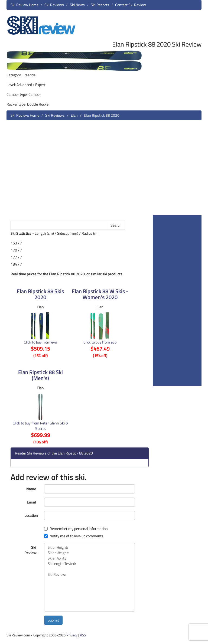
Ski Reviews (54, 5)
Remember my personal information (76, 529)
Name (31, 489)
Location (31, 515)
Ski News (77, 5)
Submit (53, 620)
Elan (74, 115)
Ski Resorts (100, 5)
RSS (83, 635)
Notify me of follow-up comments (74, 536)
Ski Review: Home (25, 115)
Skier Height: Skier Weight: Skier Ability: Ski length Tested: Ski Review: (90, 577)
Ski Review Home (25, 5)
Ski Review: (31, 550)
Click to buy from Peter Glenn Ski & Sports (40, 426)
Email (31, 502)
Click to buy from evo (40, 342)
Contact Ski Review (131, 5)
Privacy (72, 635)
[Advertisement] (104, 170)
